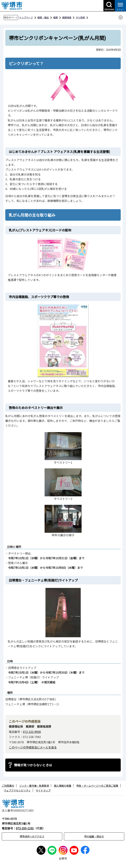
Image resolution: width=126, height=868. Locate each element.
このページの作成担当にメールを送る (33, 747)
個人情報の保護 (63, 786)
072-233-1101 (25, 828)
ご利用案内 (8, 786)
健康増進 (67, 17)
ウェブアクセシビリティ (17, 790)
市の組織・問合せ (94, 836)
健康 (56, 17)
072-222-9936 (32, 732)
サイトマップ (43, 790)
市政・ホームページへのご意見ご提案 (97, 786)
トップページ (26, 17)
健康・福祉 (43, 17)
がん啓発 (80, 17)
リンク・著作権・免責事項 (34, 786)
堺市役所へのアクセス (32, 836)
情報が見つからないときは (33, 765)
